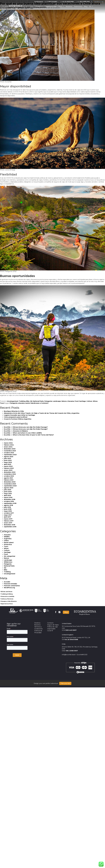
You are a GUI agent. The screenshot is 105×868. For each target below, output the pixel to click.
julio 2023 (7, 459)
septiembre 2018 (10, 503)
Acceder (7, 582)
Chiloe (6, 541)
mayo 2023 (8, 462)
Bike (28, 401)
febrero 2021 (9, 480)
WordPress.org (9, 588)
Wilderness (8, 562)
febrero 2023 (9, 468)
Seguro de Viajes (53, 625)
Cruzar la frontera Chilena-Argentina (18, 419)
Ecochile (7, 427)
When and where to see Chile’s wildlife (27, 433)
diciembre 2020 (10, 482)
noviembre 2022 (10, 474)
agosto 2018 (8, 505)
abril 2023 (7, 464)
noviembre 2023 (10, 451)
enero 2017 (8, 523)
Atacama (71, 401)
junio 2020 (8, 492)
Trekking (22, 401)
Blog (66, 612)
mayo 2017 (8, 515)
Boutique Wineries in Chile (14, 411)
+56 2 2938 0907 (72, 651)
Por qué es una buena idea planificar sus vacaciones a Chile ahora (50, 4)
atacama (21, 403)
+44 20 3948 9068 (71, 640)
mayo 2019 (8, 494)
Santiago (82, 401)
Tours (2, 403)
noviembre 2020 (10, 484)
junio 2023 (8, 460)
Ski (31, 401)
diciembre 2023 (10, 449)
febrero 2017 (9, 521)
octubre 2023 (9, 453)
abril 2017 (7, 517)
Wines (95, 401)
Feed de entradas (10, 584)
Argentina (8, 539)
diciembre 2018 (10, 499)
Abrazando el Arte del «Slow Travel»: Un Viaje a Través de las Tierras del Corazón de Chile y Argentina (42, 413)
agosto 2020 (9, 488)
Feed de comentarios (12, 586)
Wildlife (7, 537)
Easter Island (9, 543)
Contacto (50, 623)
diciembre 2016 (10, 525)
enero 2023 (8, 470)
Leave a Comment (42, 403)
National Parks (38, 401)
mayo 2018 (8, 511)
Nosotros (37, 625)
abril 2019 (7, 496)
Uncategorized (12, 401)
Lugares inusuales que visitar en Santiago (19, 415)
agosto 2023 (9, 457)
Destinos (37, 623)
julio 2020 (7, 490)
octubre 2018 (9, 501)
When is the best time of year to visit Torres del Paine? (33, 435)
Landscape (57, 401)
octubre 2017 (9, 513)
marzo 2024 (8, 443)
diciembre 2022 (10, 472)
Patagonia (48, 401)
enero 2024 (8, 447)
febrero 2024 (9, 445)
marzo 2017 (8, 519)
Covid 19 (50, 631)
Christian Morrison (40, 7)
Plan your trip (65, 683)
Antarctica (8, 544)
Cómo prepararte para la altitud (16, 417)
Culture (89, 401)
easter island (30, 403)
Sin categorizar (10, 556)
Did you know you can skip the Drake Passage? (30, 427)
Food (77, 401)
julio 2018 (7, 507)
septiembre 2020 (10, 486)
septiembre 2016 (10, 527)
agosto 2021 (8, 478)
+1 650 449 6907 (70, 630)
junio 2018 (8, 509)
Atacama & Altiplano (20, 431)
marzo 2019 (8, 497)
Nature (64, 401)
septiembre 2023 (10, 455)
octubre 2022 (9, 476)
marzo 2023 (8, 466)
